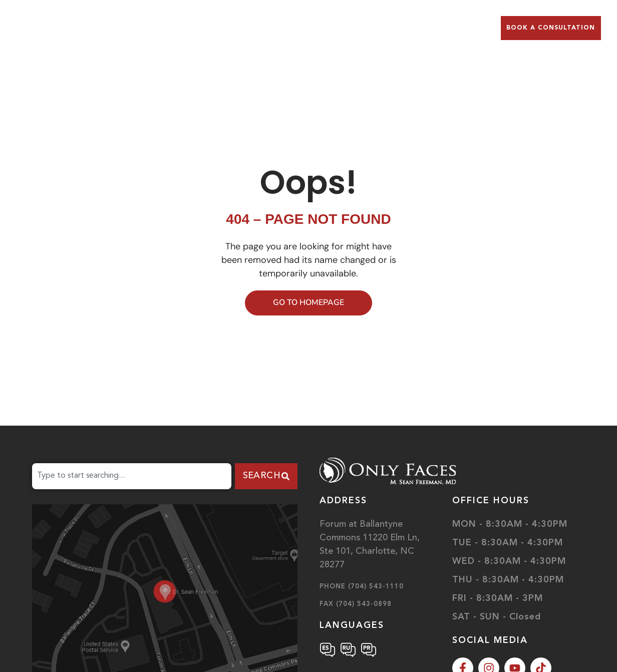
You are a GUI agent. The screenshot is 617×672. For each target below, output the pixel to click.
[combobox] (132, 476)
